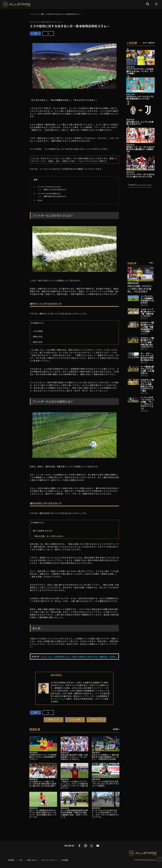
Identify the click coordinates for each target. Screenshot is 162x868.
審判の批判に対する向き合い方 (55, 196)
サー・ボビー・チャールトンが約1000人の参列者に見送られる (147, 357)
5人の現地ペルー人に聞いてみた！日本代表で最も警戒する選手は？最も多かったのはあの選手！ (43, 784)
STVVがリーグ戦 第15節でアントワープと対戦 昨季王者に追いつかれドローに (148, 342)
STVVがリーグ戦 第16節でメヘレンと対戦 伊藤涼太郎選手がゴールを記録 (147, 327)
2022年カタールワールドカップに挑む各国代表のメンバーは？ (140, 98)
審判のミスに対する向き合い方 (55, 190)
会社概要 (65, 860)
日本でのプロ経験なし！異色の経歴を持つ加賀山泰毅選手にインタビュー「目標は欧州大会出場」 (105, 757)
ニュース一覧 (75, 720)
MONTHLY (152, 43)
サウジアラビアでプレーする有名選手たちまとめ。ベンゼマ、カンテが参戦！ (140, 71)
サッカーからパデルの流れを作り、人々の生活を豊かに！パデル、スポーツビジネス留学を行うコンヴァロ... (105, 814)
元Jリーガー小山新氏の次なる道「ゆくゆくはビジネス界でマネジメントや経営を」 (105, 783)
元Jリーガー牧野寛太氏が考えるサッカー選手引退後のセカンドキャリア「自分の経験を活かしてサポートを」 (43, 814)
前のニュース (54, 720)
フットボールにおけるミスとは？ (49, 187)
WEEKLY (145, 43)
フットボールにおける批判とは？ (49, 193)
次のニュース (96, 720)
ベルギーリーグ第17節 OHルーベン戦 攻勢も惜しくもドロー (148, 313)
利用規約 (11, 860)
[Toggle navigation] (156, 4)
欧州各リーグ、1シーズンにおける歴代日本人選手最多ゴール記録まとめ (140, 149)
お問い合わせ (32, 860)
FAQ (21, 860)
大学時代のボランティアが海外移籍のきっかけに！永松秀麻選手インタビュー (43, 757)
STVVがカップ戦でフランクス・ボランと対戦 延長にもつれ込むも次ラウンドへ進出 (147, 385)
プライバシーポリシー (49, 860)
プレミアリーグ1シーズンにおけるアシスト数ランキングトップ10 (140, 175)
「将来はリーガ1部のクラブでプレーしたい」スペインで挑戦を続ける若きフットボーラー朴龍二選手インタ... (74, 785)
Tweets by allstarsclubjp (136, 190)
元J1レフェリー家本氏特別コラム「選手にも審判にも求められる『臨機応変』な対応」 (79, 657)
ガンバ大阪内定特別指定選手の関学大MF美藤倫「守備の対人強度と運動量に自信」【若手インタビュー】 (74, 814)
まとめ (40, 200)
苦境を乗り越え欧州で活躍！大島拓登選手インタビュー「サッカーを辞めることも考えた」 (74, 757)
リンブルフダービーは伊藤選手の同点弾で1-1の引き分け (147, 299)
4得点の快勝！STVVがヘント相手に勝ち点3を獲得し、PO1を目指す (140, 289)
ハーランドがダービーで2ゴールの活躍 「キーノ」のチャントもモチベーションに (147, 403)
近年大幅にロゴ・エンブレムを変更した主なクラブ (140, 123)
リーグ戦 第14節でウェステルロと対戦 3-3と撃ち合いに (147, 370)
